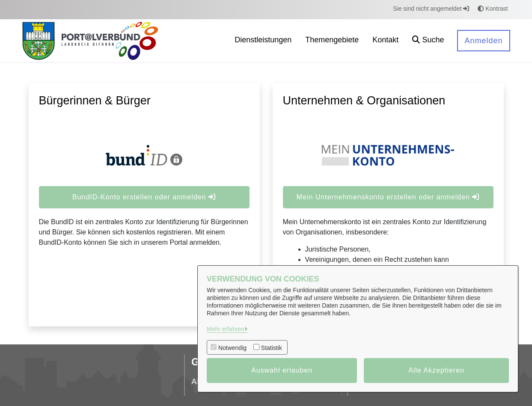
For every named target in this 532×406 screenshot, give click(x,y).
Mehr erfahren (226, 329)
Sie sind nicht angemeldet (431, 9)
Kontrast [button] (493, 9)
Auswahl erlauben (282, 370)
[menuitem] (263, 41)
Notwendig (232, 348)
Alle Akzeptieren (436, 370)
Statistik (272, 348)
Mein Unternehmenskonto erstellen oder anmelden (388, 197)
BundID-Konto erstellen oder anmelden (144, 197)
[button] (428, 41)
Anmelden (483, 41)
